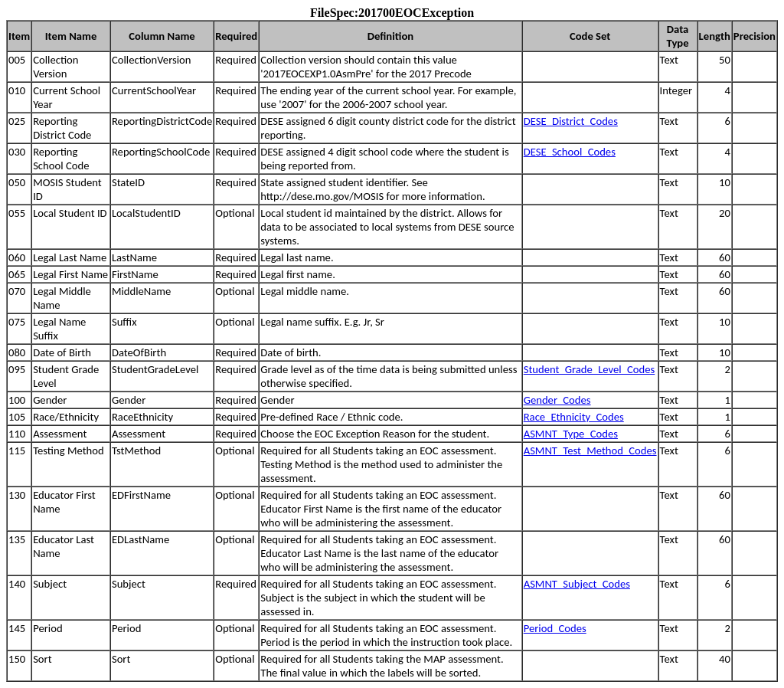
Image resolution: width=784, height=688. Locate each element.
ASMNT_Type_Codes (571, 434)
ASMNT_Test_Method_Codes (590, 450)
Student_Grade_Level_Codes (590, 369)
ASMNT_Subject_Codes (577, 584)
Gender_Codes (557, 400)
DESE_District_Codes (571, 121)
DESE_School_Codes (570, 152)
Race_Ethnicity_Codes (574, 417)
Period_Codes (555, 628)
